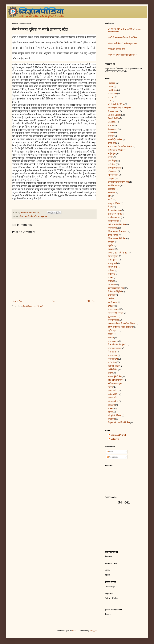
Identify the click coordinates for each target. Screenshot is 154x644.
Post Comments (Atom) (33, 306)
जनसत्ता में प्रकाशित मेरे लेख (118, 182)
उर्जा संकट (112, 164)
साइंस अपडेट (113, 391)
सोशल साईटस (113, 401)
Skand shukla (113, 118)
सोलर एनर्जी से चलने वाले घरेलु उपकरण (123, 43)
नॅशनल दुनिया (113, 256)
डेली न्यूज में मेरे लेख (115, 214)
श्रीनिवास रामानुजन (115, 384)
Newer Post (17, 301)
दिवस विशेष (112, 228)
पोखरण (111, 277)
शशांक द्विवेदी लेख (115, 377)
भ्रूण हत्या (111, 306)
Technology (113, 129)
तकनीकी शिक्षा (114, 221)
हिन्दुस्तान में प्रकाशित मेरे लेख (119, 423)
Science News (114, 111)
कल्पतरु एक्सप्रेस (114, 168)
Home (54, 301)
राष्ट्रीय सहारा (113, 331)
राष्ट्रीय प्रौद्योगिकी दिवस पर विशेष (120, 327)
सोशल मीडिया (113, 398)
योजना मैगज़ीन (113, 320)
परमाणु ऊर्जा (113, 267)
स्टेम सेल (111, 408)
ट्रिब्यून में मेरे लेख (114, 203)
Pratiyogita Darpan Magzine (120, 108)
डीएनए (110, 207)
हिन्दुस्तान (111, 419)
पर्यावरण (111, 270)
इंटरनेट (110, 157)
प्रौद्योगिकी (112, 295)
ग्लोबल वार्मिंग (113, 175)
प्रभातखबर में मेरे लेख (116, 288)
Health (111, 86)
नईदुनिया (111, 246)
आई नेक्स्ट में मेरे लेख (116, 150)
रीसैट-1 (111, 334)
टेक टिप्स (111, 200)
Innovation (112, 94)
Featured (111, 83)
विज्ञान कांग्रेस (113, 341)
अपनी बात (112, 143)
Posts (110, 452)
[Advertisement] (124, 528)
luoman (75, 631)
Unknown (115, 439)
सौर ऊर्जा (111, 405)
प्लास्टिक (111, 299)
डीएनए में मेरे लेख (114, 210)
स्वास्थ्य (110, 412)
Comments (113, 457)
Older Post (91, 301)
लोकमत (111, 338)
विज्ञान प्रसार (113, 352)
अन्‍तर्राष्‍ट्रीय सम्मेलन (115, 140)
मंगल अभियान (113, 309)
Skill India (112, 122)
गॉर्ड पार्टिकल (113, 171)
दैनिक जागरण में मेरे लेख (117, 232)
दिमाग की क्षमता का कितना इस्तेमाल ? (122, 55)
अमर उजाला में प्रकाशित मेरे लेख (120, 147)
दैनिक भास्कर (113, 235)
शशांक (110, 373)
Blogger (93, 631)
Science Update (114, 115)
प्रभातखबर (112, 285)
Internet (111, 97)
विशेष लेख (112, 362)
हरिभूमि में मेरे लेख (115, 415)
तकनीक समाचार (114, 217)
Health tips (112, 90)
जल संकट (112, 193)
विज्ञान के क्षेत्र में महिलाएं (117, 345)
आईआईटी (112, 154)
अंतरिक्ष (111, 136)
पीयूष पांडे (112, 274)
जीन (109, 196)
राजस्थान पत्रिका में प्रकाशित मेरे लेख (122, 324)
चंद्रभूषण (111, 178)
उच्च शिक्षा (112, 161)
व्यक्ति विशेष (113, 369)
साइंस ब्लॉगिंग (113, 394)
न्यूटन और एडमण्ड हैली (116, 49)
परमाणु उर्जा (112, 263)
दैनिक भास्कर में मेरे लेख (117, 239)
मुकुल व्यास (112, 316)
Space (110, 125)
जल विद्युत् (112, 189)
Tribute (111, 133)
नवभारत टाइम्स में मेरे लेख (118, 253)
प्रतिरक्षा (21, 216)
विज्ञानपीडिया (113, 359)
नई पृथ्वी (111, 242)
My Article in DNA (116, 104)
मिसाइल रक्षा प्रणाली (115, 313)
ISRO (110, 101)
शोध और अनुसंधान (41, 216)
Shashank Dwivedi (119, 435)
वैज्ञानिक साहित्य (114, 366)
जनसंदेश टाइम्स (114, 186)
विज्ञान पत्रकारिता (114, 348)
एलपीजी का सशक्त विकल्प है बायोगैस (122, 38)
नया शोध (111, 249)
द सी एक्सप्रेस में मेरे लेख (117, 224)
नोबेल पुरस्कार (113, 260)
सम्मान (110, 387)
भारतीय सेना (29, 216)
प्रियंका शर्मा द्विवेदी (115, 292)
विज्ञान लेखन (113, 355)
